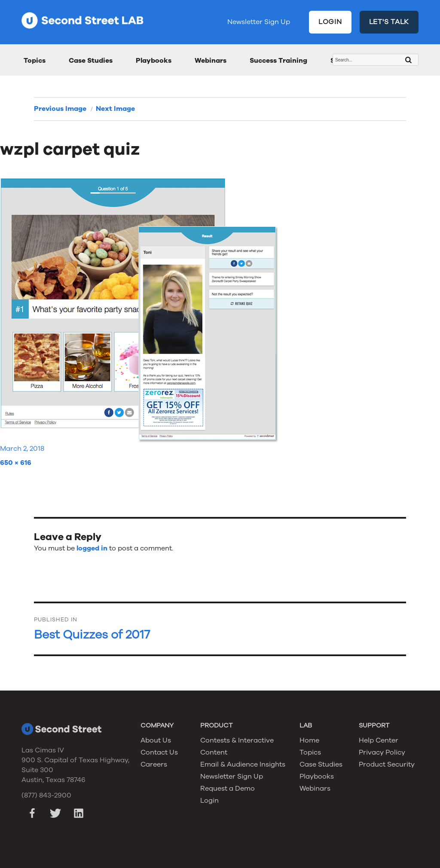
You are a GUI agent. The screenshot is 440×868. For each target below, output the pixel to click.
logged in (92, 548)
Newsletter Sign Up (259, 22)
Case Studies (91, 61)
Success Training (278, 61)
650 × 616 (16, 463)
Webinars (211, 61)
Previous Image (60, 109)
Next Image (115, 109)
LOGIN (330, 22)
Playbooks (154, 61)
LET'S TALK (389, 22)
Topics (35, 61)
